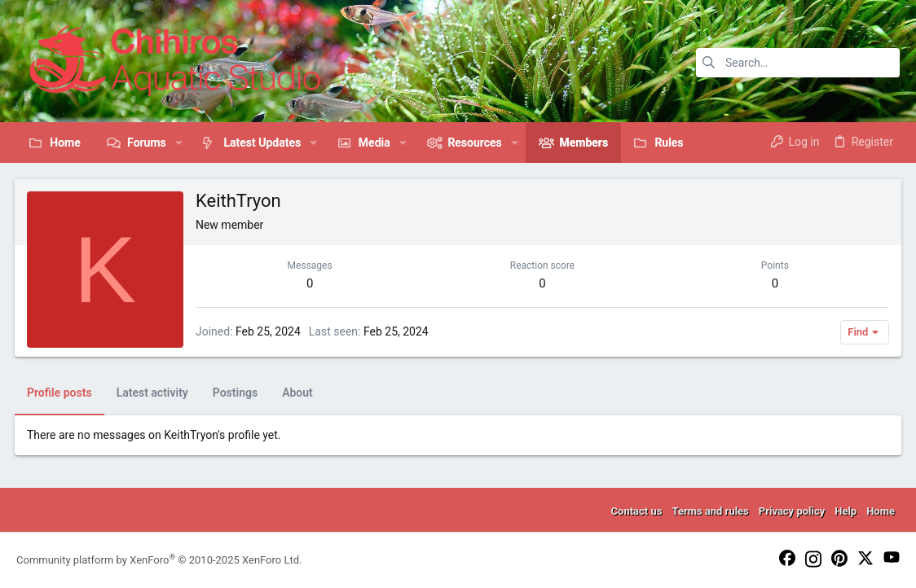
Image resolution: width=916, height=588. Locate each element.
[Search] (798, 63)
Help (846, 511)
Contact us (637, 511)
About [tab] (299, 393)
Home (881, 511)
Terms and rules (710, 511)
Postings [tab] (237, 393)
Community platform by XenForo (159, 560)
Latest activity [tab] (154, 393)
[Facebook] (787, 559)
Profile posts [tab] (61, 393)
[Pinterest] (839, 559)
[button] (179, 143)
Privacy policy (792, 511)
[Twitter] (865, 559)
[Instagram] (813, 560)
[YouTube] (892, 558)
